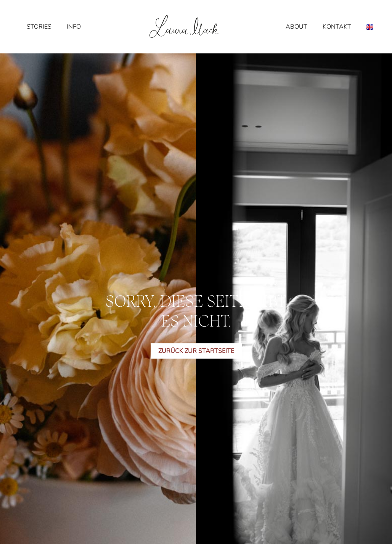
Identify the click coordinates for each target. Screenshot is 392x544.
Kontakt (337, 27)
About (296, 27)
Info (74, 27)
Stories (39, 27)
